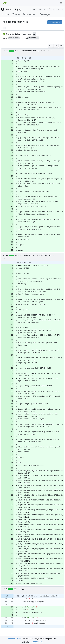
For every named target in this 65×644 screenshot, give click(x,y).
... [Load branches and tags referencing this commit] (4, 28)
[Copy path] (38, 51)
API (42, 642)
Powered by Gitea (15, 638)
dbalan (8, 9)
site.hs (18, 589)
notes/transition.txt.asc (28, 255)
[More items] (62, 14)
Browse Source (55, 22)
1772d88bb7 (34, 38)
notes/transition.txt (26, 51)
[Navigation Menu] (61, 3)
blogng (18, 9)
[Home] (5, 3)
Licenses (35, 642)
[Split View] (56, 46)
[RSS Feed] (34, 9)
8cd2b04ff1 (14, 38)
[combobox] (50, 46)
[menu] (61, 46)
